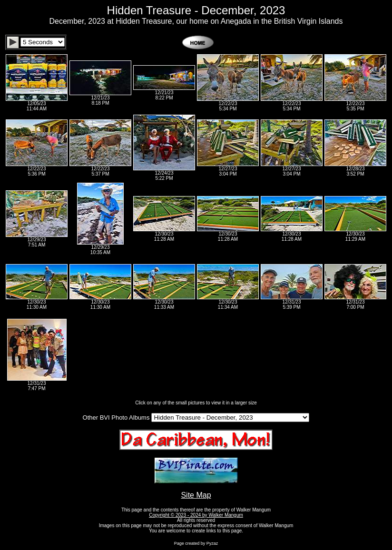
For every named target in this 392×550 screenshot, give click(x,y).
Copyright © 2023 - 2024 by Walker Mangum (196, 515)
